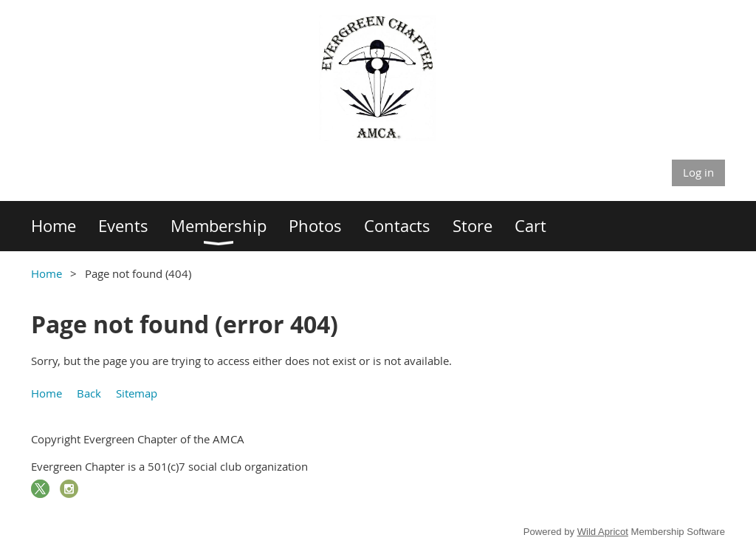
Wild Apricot (603, 532)
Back (89, 393)
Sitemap (137, 393)
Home (47, 273)
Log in (698, 172)
